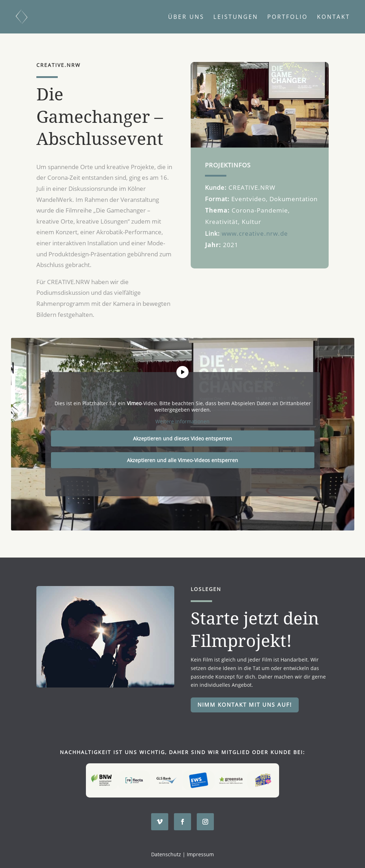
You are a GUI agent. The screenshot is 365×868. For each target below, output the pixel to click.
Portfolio (288, 17)
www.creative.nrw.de (255, 233)
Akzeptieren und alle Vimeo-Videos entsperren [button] (182, 460)
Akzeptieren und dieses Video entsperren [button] (182, 438)
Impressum (200, 854)
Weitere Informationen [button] (182, 422)
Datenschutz (166, 854)
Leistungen (236, 17)
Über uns (186, 17)
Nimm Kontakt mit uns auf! (245, 705)
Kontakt (333, 17)
